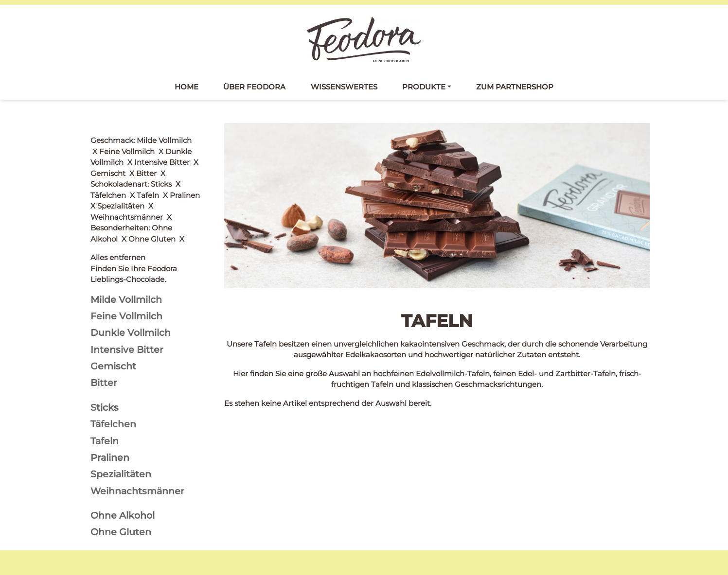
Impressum (391, 514)
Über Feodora (254, 87)
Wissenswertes (344, 87)
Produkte (424, 87)
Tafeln (235, 488)
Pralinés (239, 514)
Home (186, 87)
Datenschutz (393, 501)
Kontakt (385, 488)
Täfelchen (242, 501)
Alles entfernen (118, 140)
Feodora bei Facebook (131, 490)
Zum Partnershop (515, 87)
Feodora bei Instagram (132, 512)
